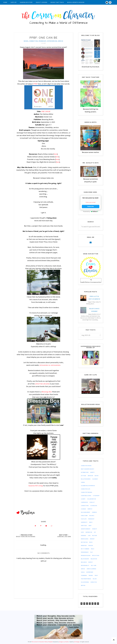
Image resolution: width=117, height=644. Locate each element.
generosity (84, 522)
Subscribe (91, 206)
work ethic (94, 582)
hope (82, 532)
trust (96, 575)
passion (91, 545)
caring (83, 482)
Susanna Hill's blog (36, 486)
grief (90, 526)
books (26, 41)
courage (83, 509)
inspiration (89, 532)
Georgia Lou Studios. (64, 642)
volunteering (85, 582)
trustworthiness (86, 579)
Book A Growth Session (76, 2)
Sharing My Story (26, 2)
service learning (91, 569)
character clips (86, 489)
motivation (84, 542)
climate (83, 499)
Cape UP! (14, 2)
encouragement (86, 512)
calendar (95, 479)
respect (91, 562)
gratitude (84, 526)
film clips (84, 519)
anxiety (92, 472)
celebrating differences (88, 486)
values (95, 579)
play (91, 552)
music (91, 542)
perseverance (85, 552)
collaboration (91, 499)
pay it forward (85, 549)
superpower (90, 572)
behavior (90, 476)
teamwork (84, 575)
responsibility (85, 565)
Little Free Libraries (42, 384)
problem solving (86, 555)
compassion (84, 502)
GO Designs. (77, 642)
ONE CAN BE (46, 111)
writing (83, 585)
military (95, 536)
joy (95, 532)
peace (93, 549)
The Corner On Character (38, 642)
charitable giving (86, 496)
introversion (52, 41)
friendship (42, 41)
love (89, 536)
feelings (92, 516)
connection (33, 41)
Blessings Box (47, 392)
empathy (90, 509)
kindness (84, 536)
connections (85, 506)
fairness (94, 512)
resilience (84, 562)
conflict (92, 502)
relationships (85, 559)
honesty (95, 529)
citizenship (96, 496)
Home (5, 2)
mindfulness (85, 539)
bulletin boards (86, 479)
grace (91, 522)
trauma (91, 575)
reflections (96, 555)
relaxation (94, 559)
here (55, 154)
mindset (92, 539)
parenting (84, 545)
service (60, 41)
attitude (84, 476)
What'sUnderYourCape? (88, 469)
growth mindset (86, 529)
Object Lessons (42, 2)
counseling (94, 506)
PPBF (35, 84)
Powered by (91, 212)
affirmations (85, 472)
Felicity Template (48, 642)
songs (83, 572)
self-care (94, 565)
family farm (84, 516)
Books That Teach (57, 2)
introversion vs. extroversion (50, 365)
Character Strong (86, 466)
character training (87, 492)
